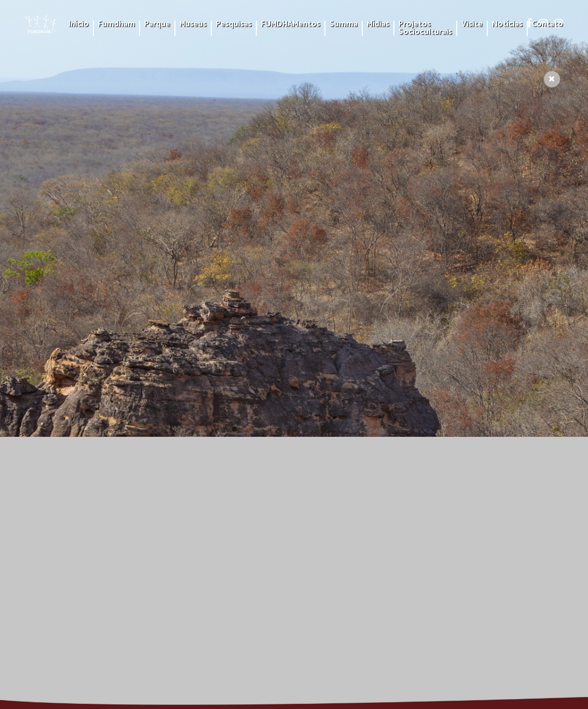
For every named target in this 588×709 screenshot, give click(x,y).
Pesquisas (234, 25)
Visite (472, 25)
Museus (193, 25)
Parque (157, 25)
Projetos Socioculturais (425, 28)
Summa (344, 25)
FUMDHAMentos (291, 25)
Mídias (378, 25)
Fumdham (117, 25)
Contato (548, 25)
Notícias (507, 25)
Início (79, 25)
